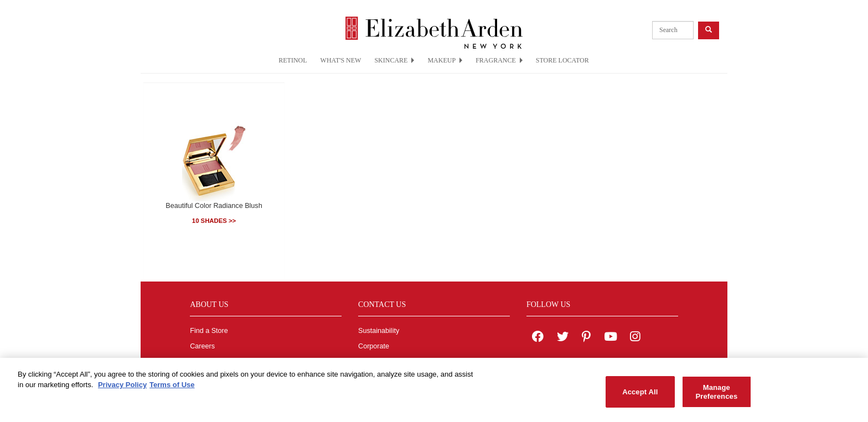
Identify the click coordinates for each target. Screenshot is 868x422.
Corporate (374, 346)
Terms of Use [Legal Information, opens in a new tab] (172, 389)
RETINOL (293, 60)
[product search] (673, 30)
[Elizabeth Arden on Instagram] (635, 338)
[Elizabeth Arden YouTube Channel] (611, 338)
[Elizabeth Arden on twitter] (563, 338)
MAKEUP (445, 60)
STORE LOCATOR (562, 60)
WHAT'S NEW (341, 60)
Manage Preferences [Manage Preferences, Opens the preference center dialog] (716, 395)
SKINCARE (394, 60)
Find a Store (209, 331)
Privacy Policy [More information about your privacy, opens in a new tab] (122, 389)
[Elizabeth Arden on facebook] (538, 338)
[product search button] (709, 30)
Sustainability (379, 331)
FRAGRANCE (499, 60)
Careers (202, 346)
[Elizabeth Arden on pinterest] (586, 338)
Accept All (640, 395)
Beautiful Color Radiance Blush (214, 206)
